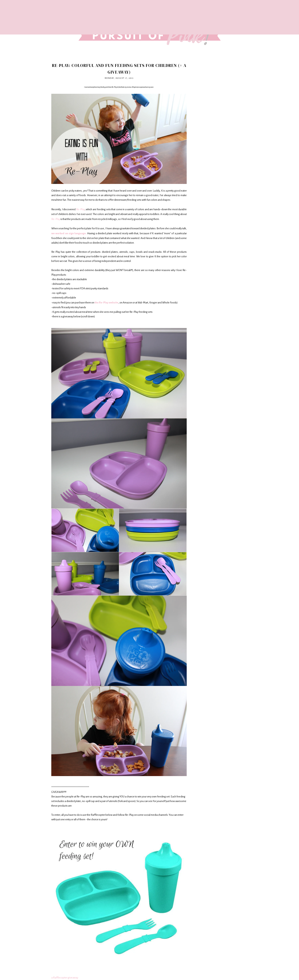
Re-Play (80, 209)
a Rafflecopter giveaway (65, 978)
